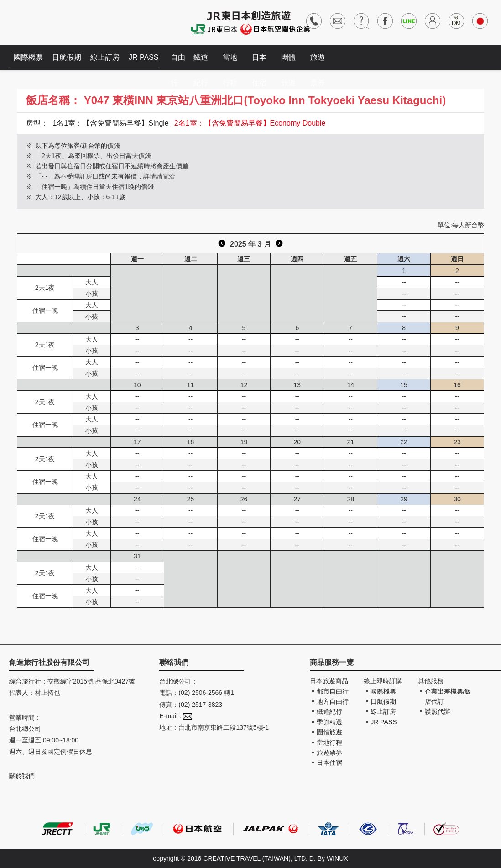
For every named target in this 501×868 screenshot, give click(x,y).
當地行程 (230, 62)
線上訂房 (105, 57)
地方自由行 (333, 701)
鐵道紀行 (201, 62)
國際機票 (28, 57)
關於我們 (22, 776)
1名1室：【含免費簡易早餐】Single (110, 123)
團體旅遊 (288, 62)
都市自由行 (333, 691)
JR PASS (144, 57)
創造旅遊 (37, 22)
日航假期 (67, 57)
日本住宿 (259, 62)
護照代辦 (438, 711)
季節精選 (329, 722)
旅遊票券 (318, 62)
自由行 (178, 62)
